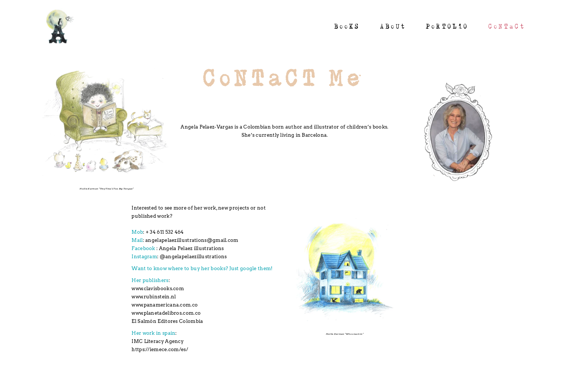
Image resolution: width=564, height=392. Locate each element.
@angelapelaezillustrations (193, 257)
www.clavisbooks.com (158, 289)
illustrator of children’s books (351, 127)
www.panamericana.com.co (165, 305)
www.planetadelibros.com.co (166, 313)
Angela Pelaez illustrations (192, 248)
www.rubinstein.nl (154, 297)
